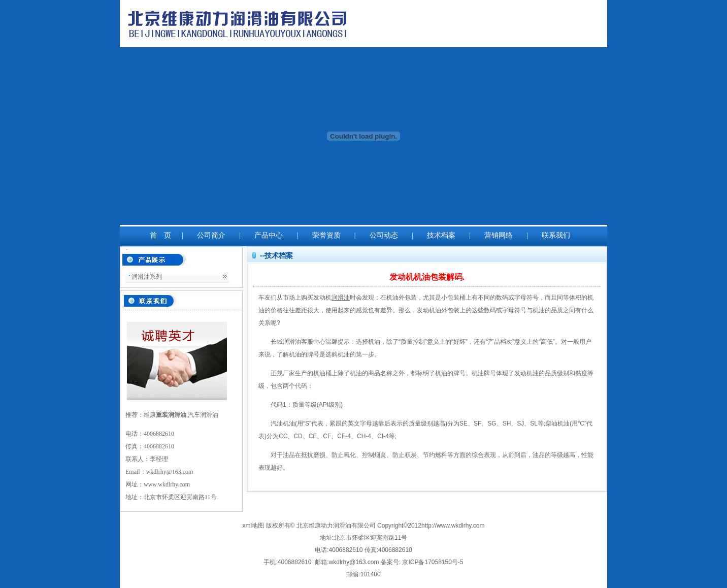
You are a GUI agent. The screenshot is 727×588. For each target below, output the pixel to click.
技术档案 (441, 235)
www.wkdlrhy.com (167, 484)
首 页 (160, 235)
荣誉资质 (326, 235)
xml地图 (254, 526)
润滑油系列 (147, 277)
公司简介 (211, 235)
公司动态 (384, 235)
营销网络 (499, 235)
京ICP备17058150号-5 (433, 562)
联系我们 (556, 235)
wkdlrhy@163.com (170, 472)
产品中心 (269, 235)
